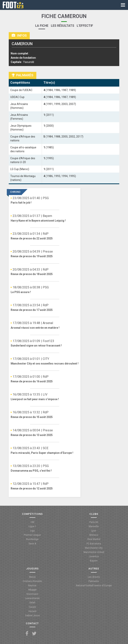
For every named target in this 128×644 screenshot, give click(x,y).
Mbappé (32, 590)
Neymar (32, 586)
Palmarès (94, 581)
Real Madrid (94, 539)
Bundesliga (32, 539)
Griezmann (32, 594)
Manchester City (94, 548)
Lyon (94, 531)
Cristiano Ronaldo (32, 581)
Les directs (94, 577)
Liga (32, 531)
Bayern (94, 561)
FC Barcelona (94, 544)
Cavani (32, 607)
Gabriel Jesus (32, 616)
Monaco (94, 535)
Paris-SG (94, 522)
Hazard (32, 611)
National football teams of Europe (94, 586)
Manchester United (94, 552)
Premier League (32, 535)
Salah (32, 603)
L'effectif (85, 26)
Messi (32, 577)
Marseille (94, 526)
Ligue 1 (32, 526)
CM (32, 522)
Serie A (32, 544)
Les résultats (63, 26)
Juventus (94, 556)
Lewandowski (32, 598)
